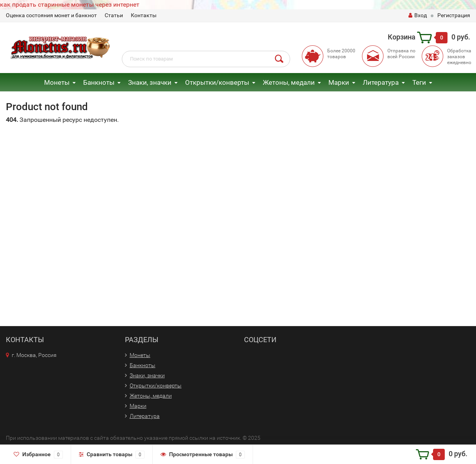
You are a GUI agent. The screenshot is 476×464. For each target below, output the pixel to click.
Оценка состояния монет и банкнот (51, 15)
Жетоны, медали (289, 82)
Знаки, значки (150, 82)
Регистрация (454, 15)
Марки (339, 82)
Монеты (57, 82)
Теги (419, 82)
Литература (381, 82)
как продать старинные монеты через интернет (70, 4)
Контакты (144, 15)
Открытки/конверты (217, 82)
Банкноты (99, 82)
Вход (418, 15)
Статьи (114, 15)
